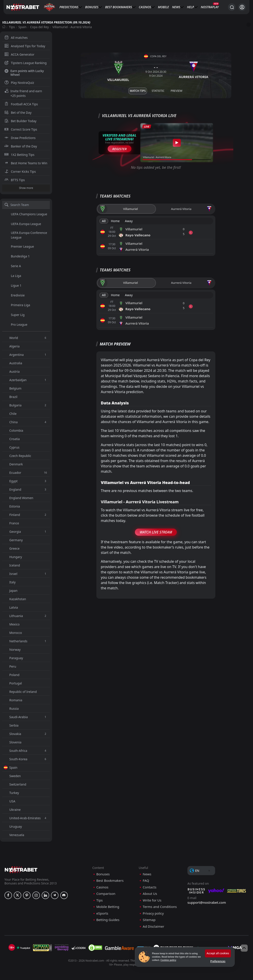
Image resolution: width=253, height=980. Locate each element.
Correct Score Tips (21, 129)
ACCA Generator (19, 54)
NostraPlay (210, 7)
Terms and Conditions (160, 907)
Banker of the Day (21, 146)
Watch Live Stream (156, 532)
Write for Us (152, 900)
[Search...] (232, 7)
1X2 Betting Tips (19, 155)
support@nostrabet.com (207, 902)
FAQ (146, 881)
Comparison (106, 894)
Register (120, 149)
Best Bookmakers (119, 7)
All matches (16, 38)
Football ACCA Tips (21, 104)
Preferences (218, 961)
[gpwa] (42, 948)
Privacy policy (153, 913)
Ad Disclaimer (153, 926)
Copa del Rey (40, 27)
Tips (12, 27)
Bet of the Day (18, 113)
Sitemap (149, 920)
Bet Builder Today (20, 121)
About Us (150, 894)
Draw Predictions (20, 138)
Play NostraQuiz (19, 83)
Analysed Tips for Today (25, 46)
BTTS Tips (15, 180)
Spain (22, 27)
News (176, 7)
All (104, 221)
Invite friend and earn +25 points (23, 93)
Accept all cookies (218, 953)
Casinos (145, 7)
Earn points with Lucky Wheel (24, 73)
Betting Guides (108, 920)
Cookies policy (168, 960)
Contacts (149, 887)
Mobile (163, 7)
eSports (102, 913)
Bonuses (92, 7)
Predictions (69, 7)
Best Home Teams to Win (26, 163)
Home (115, 221)
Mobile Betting (108, 907)
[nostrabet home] (21, 870)
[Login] (242, 7)
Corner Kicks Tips (20, 171)
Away (129, 221)
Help (191, 7)
